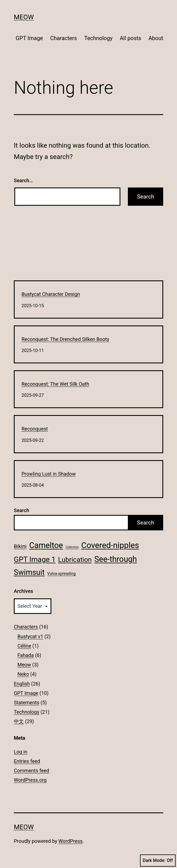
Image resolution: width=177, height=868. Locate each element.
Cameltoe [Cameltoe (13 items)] (46, 545)
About (156, 38)
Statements (27, 703)
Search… (23, 180)
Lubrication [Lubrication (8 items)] (75, 560)
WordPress (71, 841)
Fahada (26, 655)
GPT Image (29, 38)
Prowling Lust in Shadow (49, 474)
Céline (24, 646)
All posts (131, 38)
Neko (23, 674)
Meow (24, 17)
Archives (23, 591)
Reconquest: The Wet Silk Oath (55, 384)
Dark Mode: (158, 861)
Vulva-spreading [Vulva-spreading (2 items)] (61, 574)
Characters (64, 38)
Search (22, 510)
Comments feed (31, 771)
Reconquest (35, 429)
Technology (98, 38)
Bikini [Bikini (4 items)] (20, 546)
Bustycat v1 (30, 636)
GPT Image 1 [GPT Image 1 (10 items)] (35, 559)
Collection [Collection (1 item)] (72, 547)
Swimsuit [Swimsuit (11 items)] (29, 572)
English (22, 684)
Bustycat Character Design (51, 294)
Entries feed (27, 761)
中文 (19, 721)
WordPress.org (30, 780)
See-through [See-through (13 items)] (116, 559)
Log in (21, 752)
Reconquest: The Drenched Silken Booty (65, 339)
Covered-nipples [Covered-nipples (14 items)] (110, 545)
